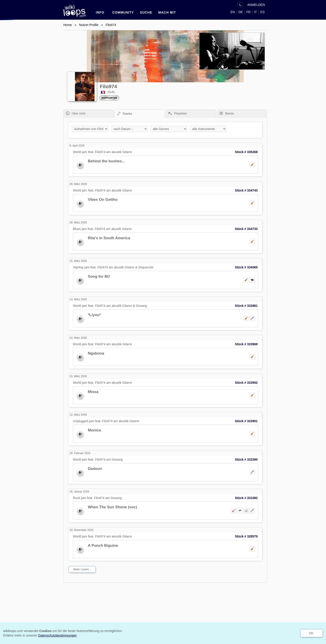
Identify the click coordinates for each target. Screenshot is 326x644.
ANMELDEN (256, 5)
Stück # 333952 (246, 383)
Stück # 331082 (246, 498)
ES (262, 12)
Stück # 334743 (246, 190)
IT (255, 12)
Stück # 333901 (246, 421)
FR (248, 12)
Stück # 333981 (246, 306)
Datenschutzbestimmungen (58, 635)
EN (233, 12)
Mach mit (167, 12)
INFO (100, 12)
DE (241, 12)
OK (311, 633)
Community (123, 12)
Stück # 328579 (246, 536)
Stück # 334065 (246, 267)
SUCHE (146, 12)
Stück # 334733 (246, 229)
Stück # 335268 (246, 152)
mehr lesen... (82, 569)
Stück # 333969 (246, 344)
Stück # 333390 (246, 459)
